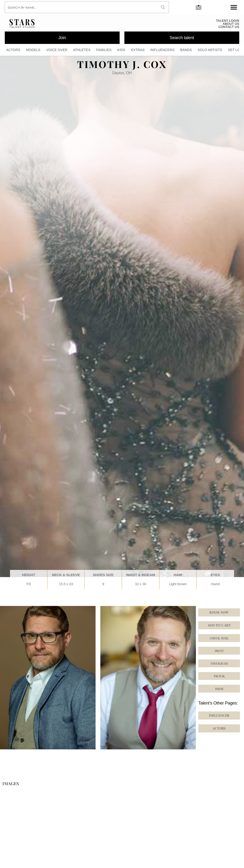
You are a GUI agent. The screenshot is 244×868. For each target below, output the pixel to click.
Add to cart (219, 625)
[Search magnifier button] (163, 7)
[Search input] (81, 7)
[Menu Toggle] (234, 7)
